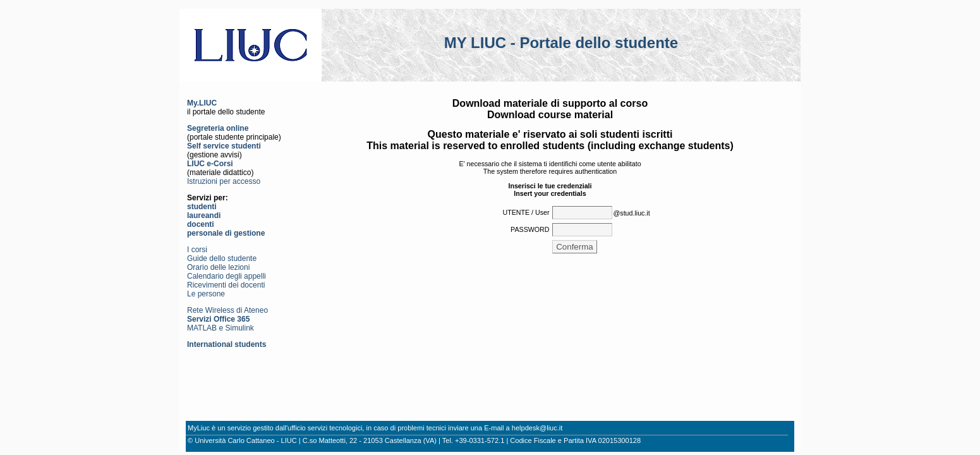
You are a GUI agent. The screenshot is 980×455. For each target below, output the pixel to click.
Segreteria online (218, 128)
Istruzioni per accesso (224, 181)
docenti (201, 224)
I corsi (197, 250)
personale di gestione (226, 233)
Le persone (206, 294)
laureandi (204, 215)
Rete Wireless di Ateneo (227, 310)
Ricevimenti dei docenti (226, 285)
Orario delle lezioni (218, 267)
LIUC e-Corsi (210, 164)
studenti (202, 207)
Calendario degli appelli (227, 276)
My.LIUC (202, 103)
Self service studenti (224, 146)
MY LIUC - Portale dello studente (561, 43)
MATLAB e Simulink (221, 328)
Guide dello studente (222, 258)
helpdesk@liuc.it (537, 428)
